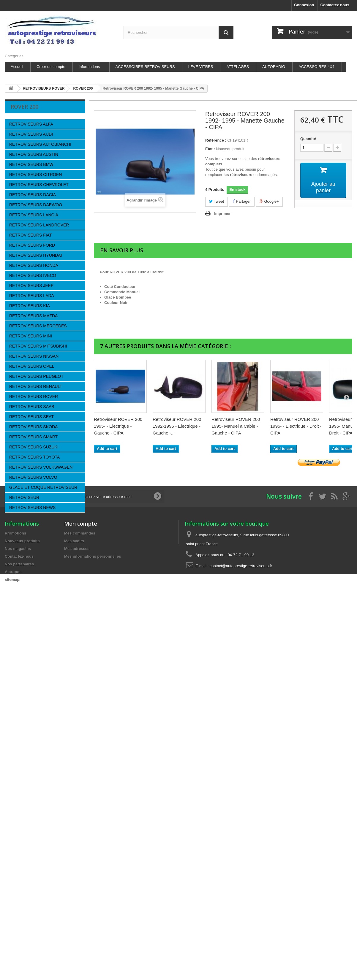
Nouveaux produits (22, 853)
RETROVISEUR (24, 497)
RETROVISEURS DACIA (33, 195)
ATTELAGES (238, 67)
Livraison (23, 637)
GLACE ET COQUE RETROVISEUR (43, 487)
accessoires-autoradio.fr (35, 734)
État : (210, 149)
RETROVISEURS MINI (31, 336)
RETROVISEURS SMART (33, 437)
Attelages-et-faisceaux (34, 743)
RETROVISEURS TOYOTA (34, 457)
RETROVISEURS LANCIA (34, 215)
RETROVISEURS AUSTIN (34, 154)
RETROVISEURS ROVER (34, 397)
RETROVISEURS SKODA (33, 427)
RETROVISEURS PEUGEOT (36, 376)
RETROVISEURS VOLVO (33, 477)
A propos (23, 646)
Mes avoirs (74, 853)
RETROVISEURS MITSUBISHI (38, 346)
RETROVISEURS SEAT (31, 417)
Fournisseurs (31, 571)
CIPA (19, 585)
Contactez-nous (335, 5)
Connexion (304, 5)
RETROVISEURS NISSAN (34, 356)
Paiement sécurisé (31, 672)
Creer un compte (51, 67)
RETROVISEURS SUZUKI (34, 447)
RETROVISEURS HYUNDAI (35, 255)
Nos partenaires (29, 663)
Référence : (216, 140)
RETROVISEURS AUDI (31, 134)
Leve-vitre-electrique (32, 761)
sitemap (12, 891)
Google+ (269, 201)
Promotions (15, 845)
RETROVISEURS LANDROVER (39, 225)
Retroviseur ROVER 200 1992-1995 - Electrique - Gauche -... (177, 426)
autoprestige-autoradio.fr (36, 725)
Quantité (308, 139)
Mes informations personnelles (93, 868)
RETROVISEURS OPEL (32, 366)
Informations (89, 67)
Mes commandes (80, 845)
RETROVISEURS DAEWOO (36, 205)
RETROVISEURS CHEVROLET (39, 185)
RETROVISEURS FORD (32, 245)
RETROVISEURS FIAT (31, 235)
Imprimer (222, 214)
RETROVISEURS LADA (32, 296)
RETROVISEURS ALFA (31, 124)
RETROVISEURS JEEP (31, 286)
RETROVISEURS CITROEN (35, 175)
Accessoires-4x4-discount (37, 752)
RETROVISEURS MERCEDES (38, 326)
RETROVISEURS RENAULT (36, 386)
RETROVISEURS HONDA (34, 265)
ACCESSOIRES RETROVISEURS (145, 67)
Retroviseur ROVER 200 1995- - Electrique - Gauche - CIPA (118, 426)
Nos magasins (27, 690)
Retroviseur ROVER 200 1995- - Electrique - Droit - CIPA (296, 426)
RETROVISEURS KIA (30, 306)
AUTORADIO (274, 67)
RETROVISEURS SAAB (32, 407)
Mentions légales (30, 655)
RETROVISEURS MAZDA (33, 316)
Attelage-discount (29, 769)
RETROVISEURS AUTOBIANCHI (40, 144)
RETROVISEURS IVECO (33, 275)
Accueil (17, 67)
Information (30, 623)
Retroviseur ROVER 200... (50, 543)
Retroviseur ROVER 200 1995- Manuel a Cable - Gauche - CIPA (236, 426)
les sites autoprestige (33, 681)
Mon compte (81, 835)
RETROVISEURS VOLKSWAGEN (41, 467)
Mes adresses (77, 860)
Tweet (217, 201)
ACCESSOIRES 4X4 (316, 67)
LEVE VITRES (201, 67)
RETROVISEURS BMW (31, 164)
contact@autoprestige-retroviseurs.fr (241, 877)
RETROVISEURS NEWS (32, 508)
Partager (242, 201)
